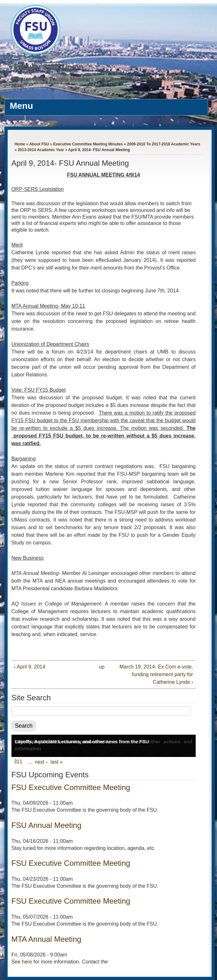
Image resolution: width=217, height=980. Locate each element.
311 (18, 762)
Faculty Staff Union (49, 67)
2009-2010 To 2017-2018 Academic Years (164, 144)
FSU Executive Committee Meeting (71, 787)
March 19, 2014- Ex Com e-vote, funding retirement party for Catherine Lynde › (156, 674)
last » (57, 762)
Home (20, 144)
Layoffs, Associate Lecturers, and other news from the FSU (82, 742)
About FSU (39, 144)
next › (41, 762)
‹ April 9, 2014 (30, 667)
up (102, 667)
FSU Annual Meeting (46, 825)
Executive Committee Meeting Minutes (88, 144)
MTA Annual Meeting (46, 939)
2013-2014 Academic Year (41, 150)
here (27, 962)
